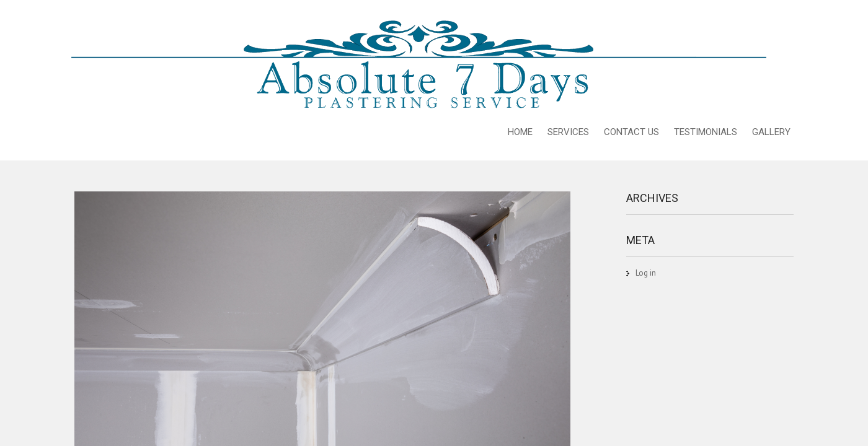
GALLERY (771, 132)
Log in (646, 273)
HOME (520, 132)
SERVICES (568, 132)
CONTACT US (631, 132)
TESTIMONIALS (706, 132)
